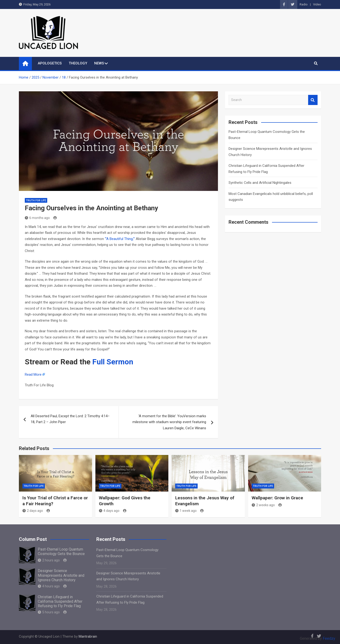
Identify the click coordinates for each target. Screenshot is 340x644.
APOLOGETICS (50, 63)
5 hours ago (49, 612)
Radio (304, 4)
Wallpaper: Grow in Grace (277, 498)
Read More (33, 375)
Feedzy (329, 638)
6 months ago (37, 218)
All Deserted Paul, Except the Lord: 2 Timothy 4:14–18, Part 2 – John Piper (70, 419)
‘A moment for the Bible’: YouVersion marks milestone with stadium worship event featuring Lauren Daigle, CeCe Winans (169, 422)
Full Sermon (113, 362)
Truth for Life (36, 200)
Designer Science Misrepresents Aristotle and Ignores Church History (61, 575)
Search (313, 100)
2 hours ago (49, 560)
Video (317, 4)
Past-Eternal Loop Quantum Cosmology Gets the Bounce (61, 551)
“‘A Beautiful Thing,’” (120, 239)
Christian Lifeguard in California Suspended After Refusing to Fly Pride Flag (60, 601)
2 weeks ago (263, 505)
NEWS (99, 63)
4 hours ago (49, 586)
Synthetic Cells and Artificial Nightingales (260, 183)
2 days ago (33, 511)
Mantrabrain (88, 636)
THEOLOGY (78, 63)
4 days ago (109, 511)
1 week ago (186, 511)
